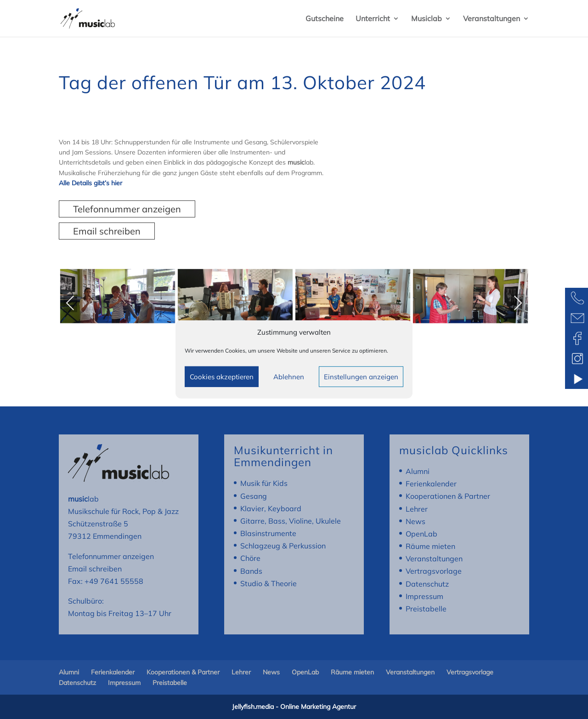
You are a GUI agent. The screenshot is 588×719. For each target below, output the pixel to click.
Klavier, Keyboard (271, 508)
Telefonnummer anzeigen (127, 209)
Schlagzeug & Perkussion (283, 546)
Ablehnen (289, 377)
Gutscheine (325, 19)
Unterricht (373, 19)
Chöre (250, 558)
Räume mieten (430, 546)
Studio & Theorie (269, 583)
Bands (251, 571)
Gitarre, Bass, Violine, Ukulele (291, 521)
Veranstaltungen (492, 19)
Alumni (418, 471)
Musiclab (427, 19)
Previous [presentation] (71, 304)
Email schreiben (107, 231)
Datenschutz (427, 584)
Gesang (254, 496)
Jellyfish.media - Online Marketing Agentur (294, 707)
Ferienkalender (431, 484)
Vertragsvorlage (434, 571)
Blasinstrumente (268, 533)
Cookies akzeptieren (222, 377)
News (416, 521)
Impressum (424, 596)
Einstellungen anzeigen (361, 377)
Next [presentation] (518, 303)
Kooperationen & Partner (448, 496)
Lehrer (417, 509)
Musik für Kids (264, 483)
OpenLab (421, 534)
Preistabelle (426, 609)
